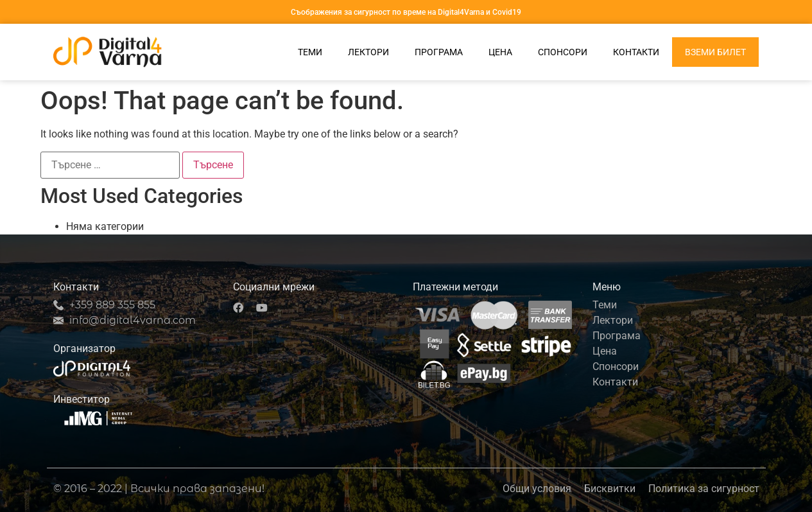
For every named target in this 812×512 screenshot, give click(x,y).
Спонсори (563, 52)
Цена (500, 52)
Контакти (636, 52)
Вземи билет (715, 52)
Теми (310, 52)
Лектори (368, 52)
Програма (439, 52)
